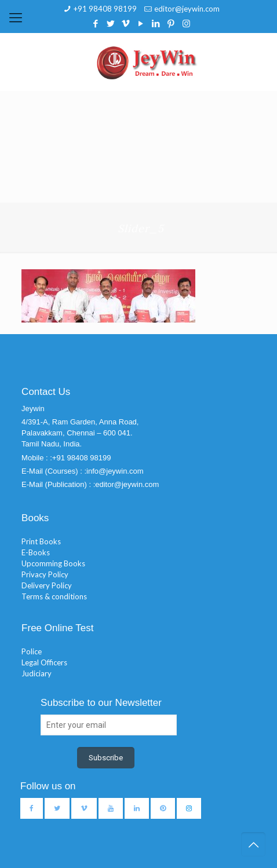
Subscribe (106, 758)
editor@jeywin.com (187, 9)
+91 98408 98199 (105, 9)
